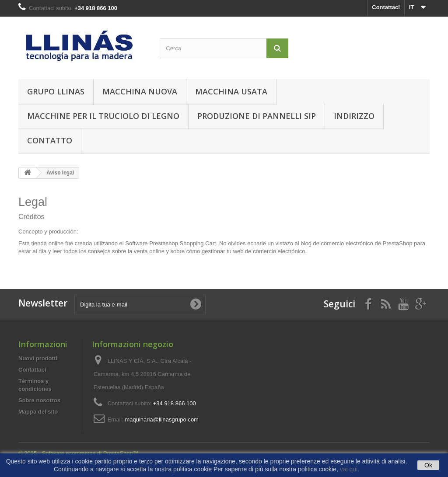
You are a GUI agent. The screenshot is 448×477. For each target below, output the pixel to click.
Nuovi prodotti (38, 358)
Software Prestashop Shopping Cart (170, 243)
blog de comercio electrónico (337, 243)
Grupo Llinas (56, 91)
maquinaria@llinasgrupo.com (162, 420)
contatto (50, 140)
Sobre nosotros (39, 400)
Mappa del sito (38, 412)
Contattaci (386, 7)
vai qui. (350, 469)
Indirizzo (354, 116)
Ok (428, 465)
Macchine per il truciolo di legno (103, 116)
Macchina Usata (231, 91)
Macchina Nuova (140, 91)
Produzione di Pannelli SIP (257, 116)
